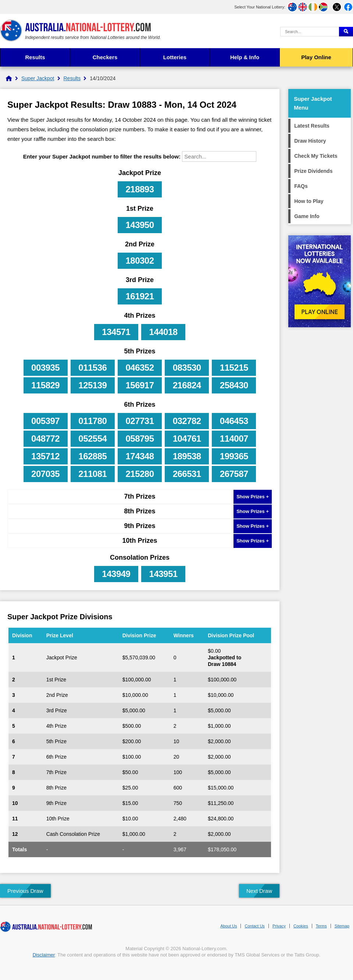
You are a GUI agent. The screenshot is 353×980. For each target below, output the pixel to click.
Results (35, 57)
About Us (229, 926)
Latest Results (312, 126)
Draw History (310, 141)
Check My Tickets (316, 156)
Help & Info (245, 57)
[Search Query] (310, 32)
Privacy (279, 926)
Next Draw (259, 891)
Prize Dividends (313, 171)
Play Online (316, 57)
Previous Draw (25, 891)
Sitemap (342, 926)
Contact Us (254, 926)
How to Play (309, 201)
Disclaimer (44, 955)
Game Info (307, 216)
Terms (321, 926)
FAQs (301, 186)
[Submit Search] (346, 32)
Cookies (301, 926)
